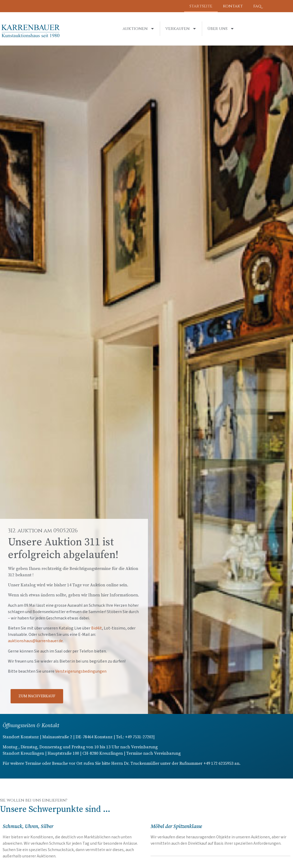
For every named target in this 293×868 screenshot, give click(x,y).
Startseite (201, 6)
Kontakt (233, 6)
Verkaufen (181, 29)
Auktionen (139, 29)
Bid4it (97, 628)
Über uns (221, 29)
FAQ (257, 6)
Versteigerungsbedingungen (81, 671)
